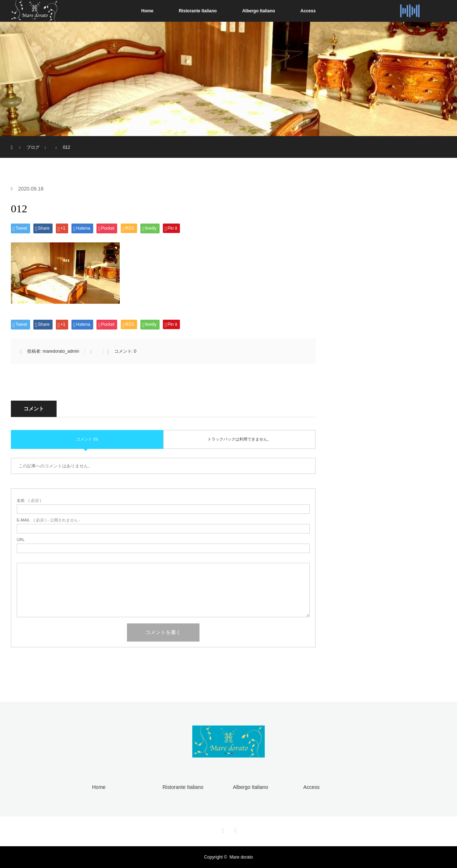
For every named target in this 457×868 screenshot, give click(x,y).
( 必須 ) (29, 501)
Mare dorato (241, 857)
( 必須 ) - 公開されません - (49, 520)
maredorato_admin (61, 351)
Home (147, 11)
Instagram (222, 829)
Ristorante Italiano (198, 11)
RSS (235, 829)
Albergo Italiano (259, 11)
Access (308, 11)
